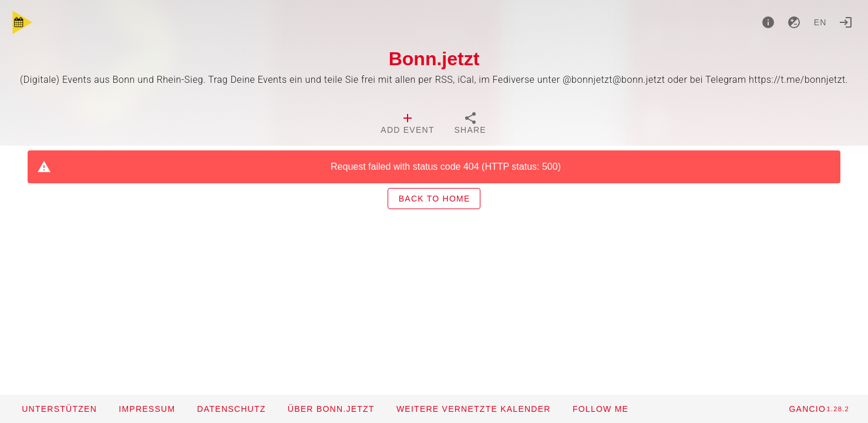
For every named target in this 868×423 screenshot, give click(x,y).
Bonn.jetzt (434, 59)
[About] (768, 22)
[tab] (407, 125)
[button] (473, 409)
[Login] (846, 22)
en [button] (820, 22)
